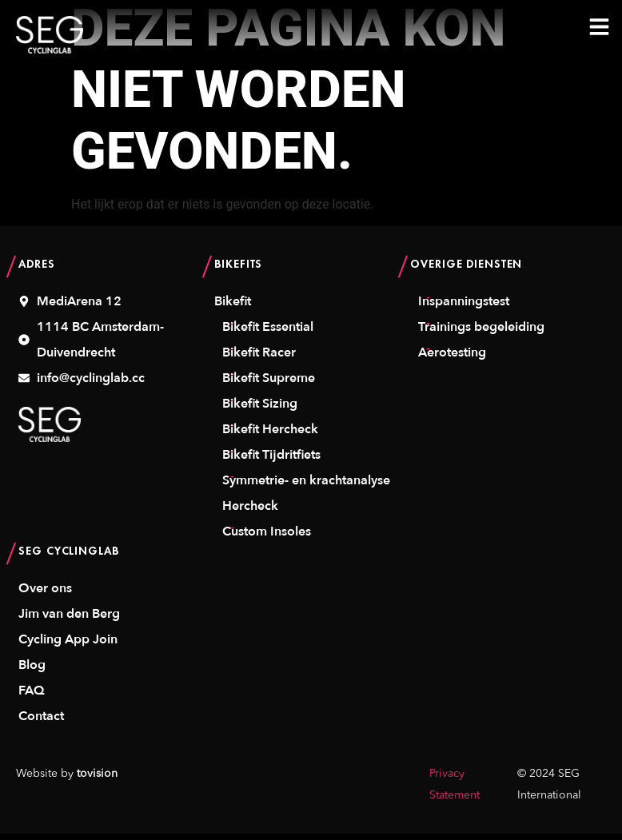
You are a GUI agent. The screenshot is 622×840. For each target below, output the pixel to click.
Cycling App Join (68, 645)
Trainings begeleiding (481, 332)
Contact (41, 722)
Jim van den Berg (69, 619)
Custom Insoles (267, 537)
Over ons (45, 594)
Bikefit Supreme (269, 384)
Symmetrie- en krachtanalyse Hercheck (306, 499)
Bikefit (233, 307)
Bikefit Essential (268, 332)
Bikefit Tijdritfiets (271, 460)
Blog (32, 671)
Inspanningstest (464, 307)
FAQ (32, 696)
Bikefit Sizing (260, 409)
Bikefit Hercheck (270, 435)
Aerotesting (452, 358)
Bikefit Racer (259, 358)
